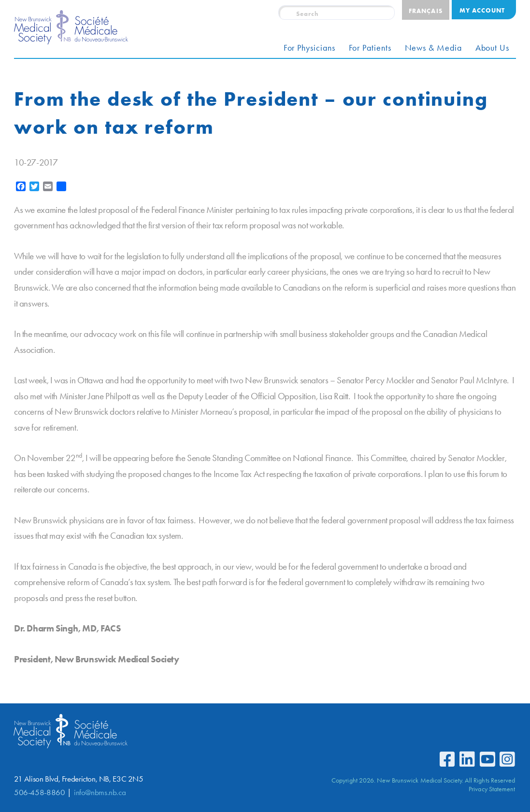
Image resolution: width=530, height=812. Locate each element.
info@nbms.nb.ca (100, 792)
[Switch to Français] (425, 10)
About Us (492, 48)
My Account (482, 10)
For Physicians (309, 48)
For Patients (370, 48)
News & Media (433, 48)
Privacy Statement (492, 789)
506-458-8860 (39, 792)
